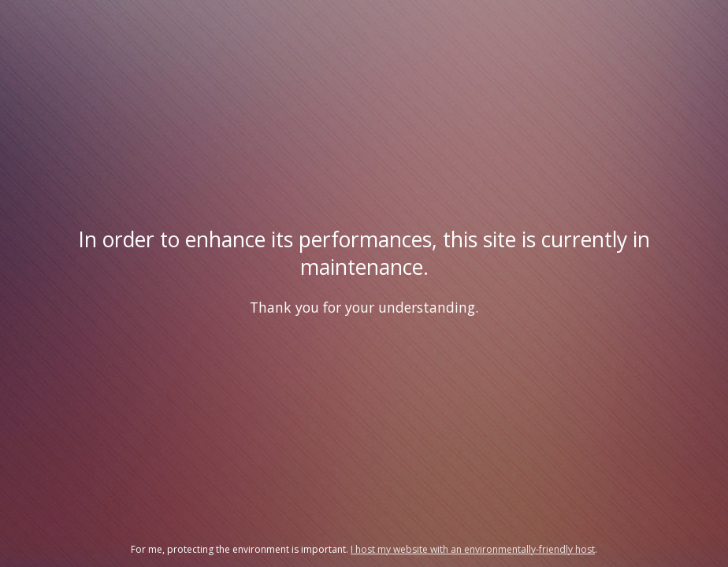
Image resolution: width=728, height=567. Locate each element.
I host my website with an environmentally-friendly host (473, 549)
